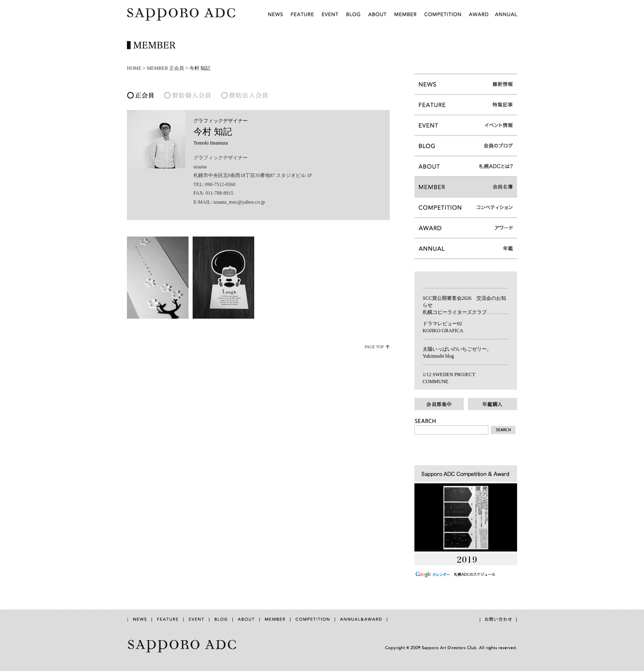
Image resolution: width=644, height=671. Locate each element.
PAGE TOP (374, 347)
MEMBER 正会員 (165, 68)
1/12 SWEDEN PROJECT (449, 375)
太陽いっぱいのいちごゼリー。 (457, 349)
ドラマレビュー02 (442, 324)
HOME (134, 68)
